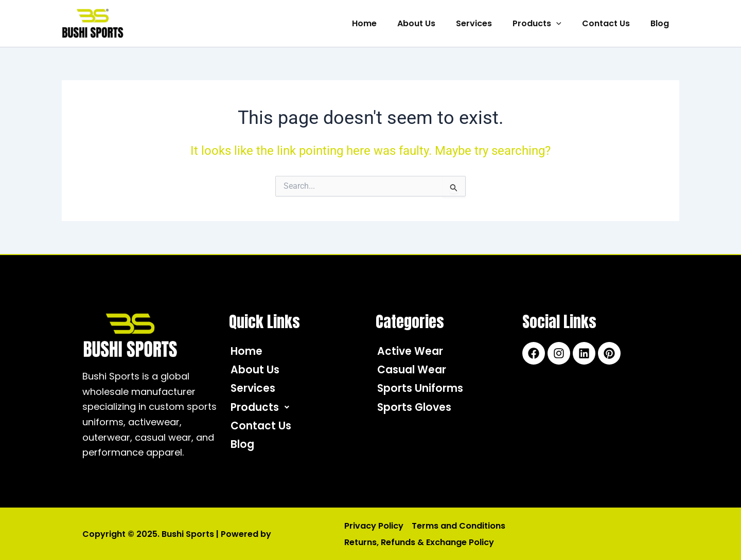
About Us (435, 23)
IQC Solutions (302, 534)
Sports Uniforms (425, 391)
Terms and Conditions (455, 526)
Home (387, 23)
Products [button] (547, 24)
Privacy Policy (373, 526)
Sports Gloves (417, 410)
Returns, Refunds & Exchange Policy (418, 542)
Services (488, 23)
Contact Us (612, 23)
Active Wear (413, 351)
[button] (567, 24)
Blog (662, 23)
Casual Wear (416, 371)
